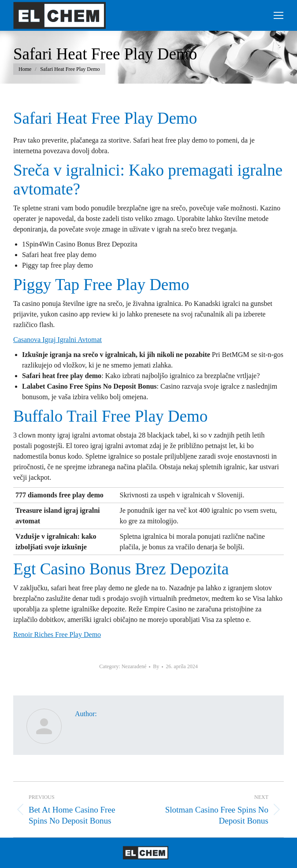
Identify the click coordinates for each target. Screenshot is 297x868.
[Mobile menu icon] (278, 15)
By (156, 666)
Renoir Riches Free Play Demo (57, 634)
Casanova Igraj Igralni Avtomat (58, 340)
